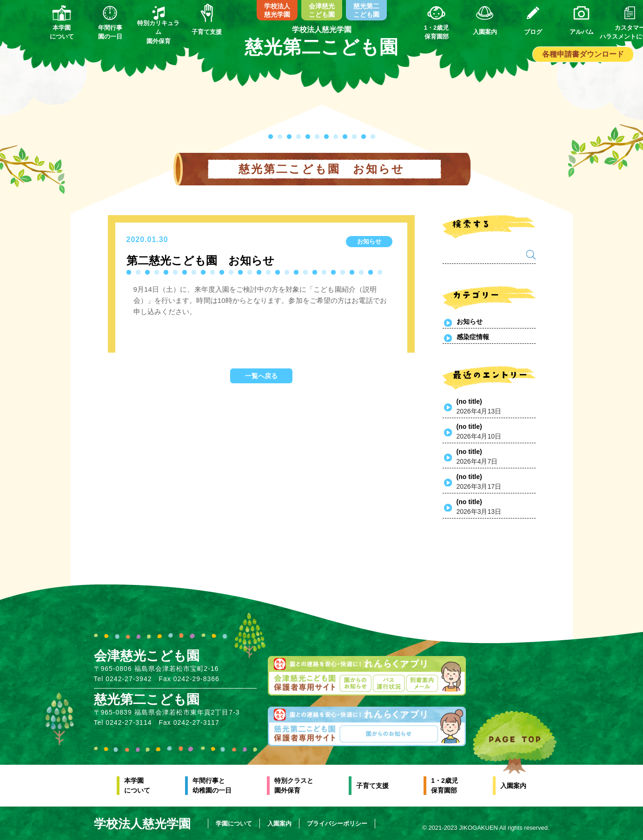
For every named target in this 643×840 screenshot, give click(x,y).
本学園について (137, 785)
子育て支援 (372, 786)
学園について (235, 824)
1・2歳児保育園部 (444, 785)
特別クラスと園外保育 (294, 785)
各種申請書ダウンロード (583, 54)
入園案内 (513, 786)
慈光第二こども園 (366, 10)
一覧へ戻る (261, 376)
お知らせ (470, 322)
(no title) (469, 401)
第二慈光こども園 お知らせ (200, 260)
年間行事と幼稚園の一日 (212, 785)
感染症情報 (473, 337)
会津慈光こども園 (322, 10)
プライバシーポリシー (338, 824)
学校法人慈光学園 (277, 10)
